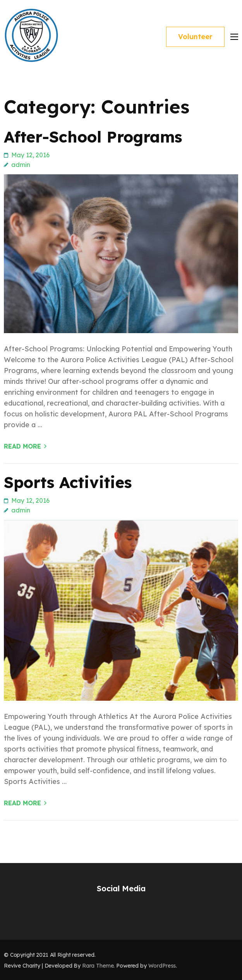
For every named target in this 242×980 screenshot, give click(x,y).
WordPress (162, 966)
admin (21, 165)
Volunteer (195, 37)
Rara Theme (98, 966)
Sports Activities (68, 482)
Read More (22, 446)
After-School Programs (93, 137)
